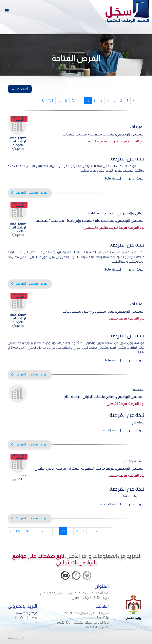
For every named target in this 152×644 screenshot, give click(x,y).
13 (66, 100)
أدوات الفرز (20, 89)
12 (73, 100)
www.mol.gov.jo (26, 613)
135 (42, 100)
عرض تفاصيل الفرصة (31, 192)
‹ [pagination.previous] (133, 100)
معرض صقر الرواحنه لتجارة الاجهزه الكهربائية (18, 137)
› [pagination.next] (35, 100)
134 (51, 100)
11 (81, 100)
